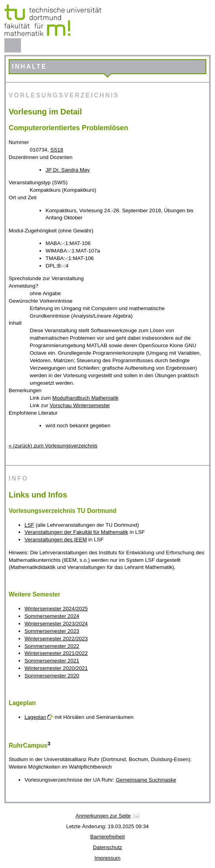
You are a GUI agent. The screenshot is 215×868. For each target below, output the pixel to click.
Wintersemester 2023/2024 (56, 624)
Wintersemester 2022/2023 (56, 639)
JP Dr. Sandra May (68, 170)
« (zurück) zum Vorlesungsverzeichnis (53, 446)
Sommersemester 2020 (52, 676)
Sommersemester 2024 (52, 616)
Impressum (107, 858)
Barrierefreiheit (107, 837)
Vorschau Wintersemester (80, 405)
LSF (29, 525)
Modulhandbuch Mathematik (85, 398)
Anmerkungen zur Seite (103, 816)
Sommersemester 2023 (52, 631)
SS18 (57, 150)
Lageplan (35, 717)
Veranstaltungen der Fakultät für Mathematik (76, 532)
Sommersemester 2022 (52, 646)
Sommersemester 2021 (52, 661)
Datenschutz (107, 847)
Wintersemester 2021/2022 (56, 653)
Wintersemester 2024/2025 (56, 609)
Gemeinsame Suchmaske (146, 780)
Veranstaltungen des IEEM (56, 540)
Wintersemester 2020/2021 (56, 668)
